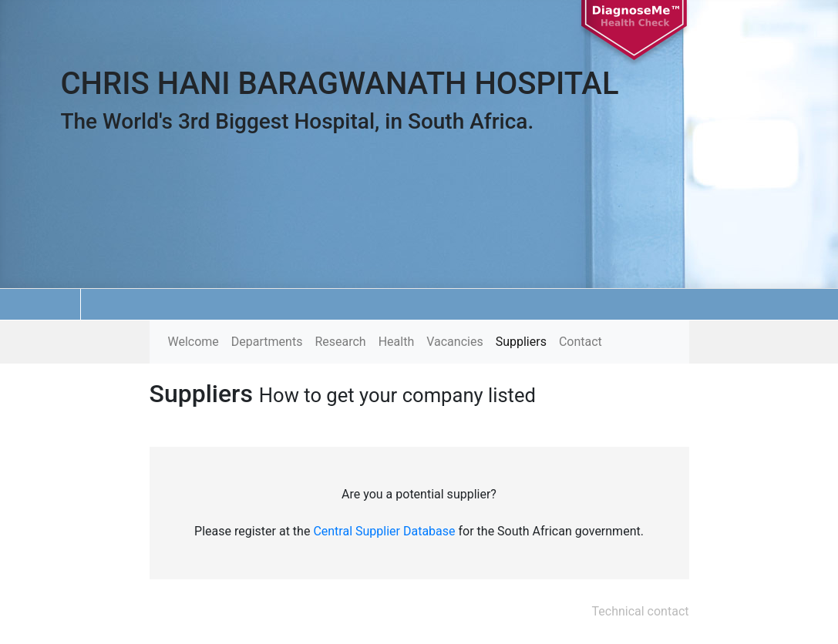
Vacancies (454, 342)
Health (397, 342)
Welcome (194, 342)
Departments (267, 342)
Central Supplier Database (384, 531)
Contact (581, 342)
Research (340, 342)
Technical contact (641, 611)
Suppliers (521, 342)
